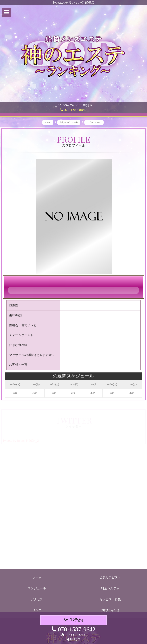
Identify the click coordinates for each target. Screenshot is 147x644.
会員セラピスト (110, 577)
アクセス (37, 599)
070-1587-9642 (73, 110)
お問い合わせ (110, 610)
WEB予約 (73, 620)
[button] (7, 12)
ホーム (37, 577)
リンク (37, 610)
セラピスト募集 (110, 599)
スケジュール (37, 588)
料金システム (110, 588)
